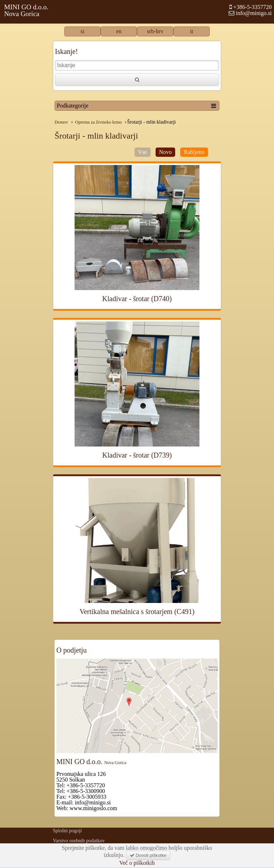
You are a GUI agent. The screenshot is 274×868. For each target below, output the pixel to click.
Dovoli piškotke (148, 855)
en (119, 31)
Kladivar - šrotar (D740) (137, 299)
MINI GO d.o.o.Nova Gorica (26, 10)
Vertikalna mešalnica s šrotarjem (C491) (137, 612)
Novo (166, 152)
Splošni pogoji (67, 831)
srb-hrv (155, 31)
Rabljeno (194, 152)
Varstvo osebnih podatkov (79, 841)
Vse (143, 152)
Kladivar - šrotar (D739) (137, 455)
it (192, 31)
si (83, 31)
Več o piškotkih (137, 863)
